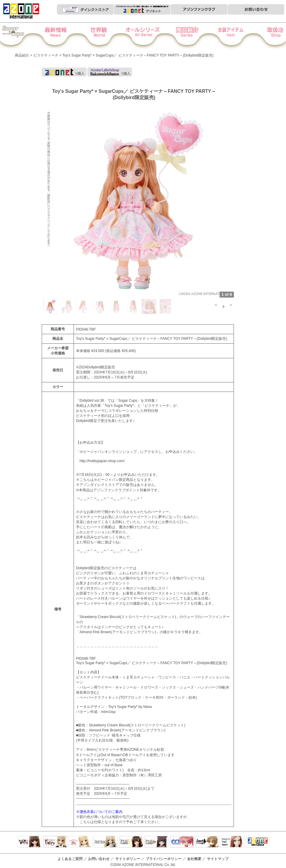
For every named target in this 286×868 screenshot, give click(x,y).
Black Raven (106, 842)
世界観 (102, 36)
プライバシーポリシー (164, 859)
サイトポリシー (128, 859)
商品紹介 (184, 36)
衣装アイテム (225, 36)
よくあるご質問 (70, 859)
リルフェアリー (55, 842)
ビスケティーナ (46, 55)
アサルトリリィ (207, 842)
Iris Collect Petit (21, 36)
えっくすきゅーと (30, 842)
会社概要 (194, 859)
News (62, 36)
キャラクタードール (182, 842)
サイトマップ (218, 859)
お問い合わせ (99, 859)
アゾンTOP (258, 842)
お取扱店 (266, 36)
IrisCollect (131, 842)
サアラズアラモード (80, 842)
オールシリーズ (143, 36)
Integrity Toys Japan (232, 842)
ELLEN (156, 842)
